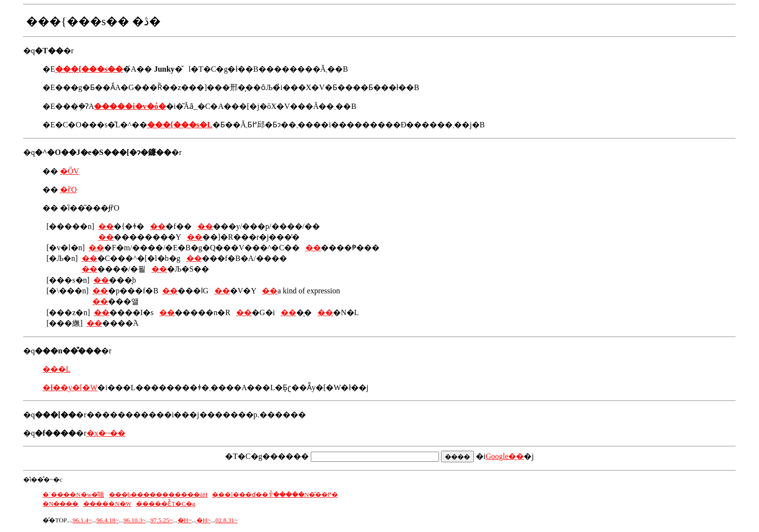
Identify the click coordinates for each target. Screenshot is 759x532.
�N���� (61, 504)
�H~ (185, 520)
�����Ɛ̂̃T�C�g (166, 504)
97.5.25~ (162, 520)
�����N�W (107, 504)
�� (106, 226)
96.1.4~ (82, 520)
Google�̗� (505, 456)
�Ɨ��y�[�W (70, 388)
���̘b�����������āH (158, 494)
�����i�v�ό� (130, 106)
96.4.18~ (107, 520)
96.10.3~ (135, 520)
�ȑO (68, 190)
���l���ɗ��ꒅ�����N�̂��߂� (275, 494)
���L (57, 369)
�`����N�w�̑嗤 (73, 494)
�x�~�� (106, 433)
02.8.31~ (227, 520)
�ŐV (69, 171)
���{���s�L (180, 125)
